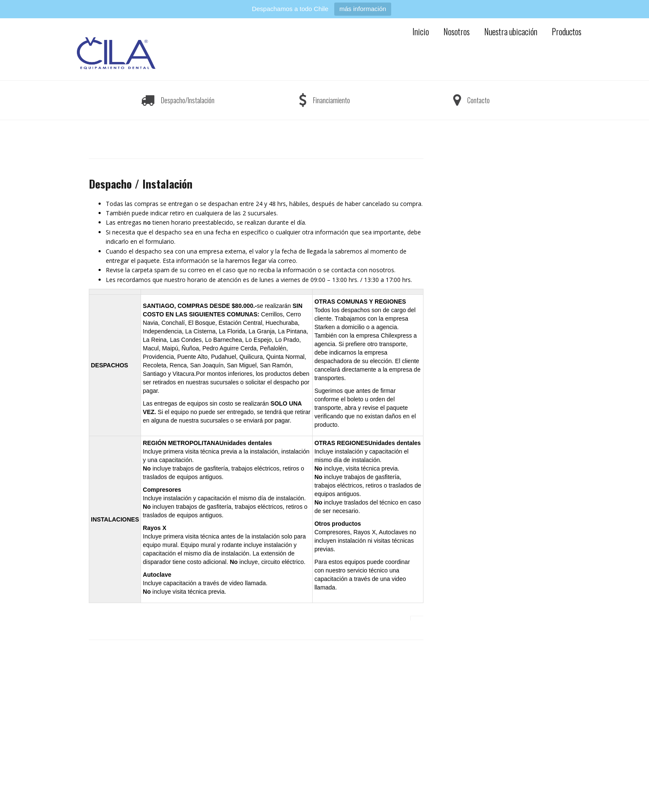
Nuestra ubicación (511, 31)
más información (363, 9)
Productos (567, 31)
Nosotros (457, 31)
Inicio (421, 31)
